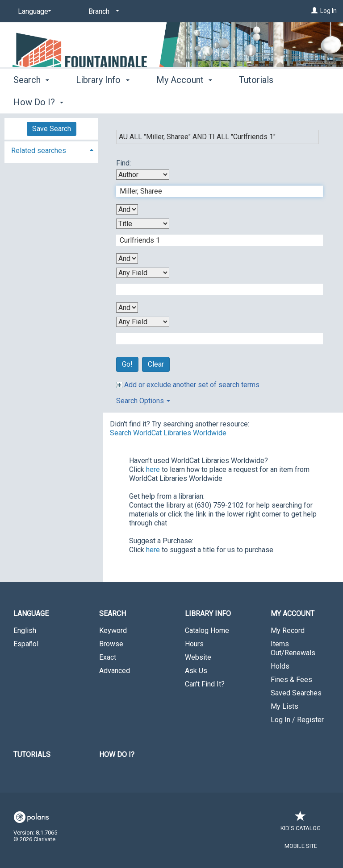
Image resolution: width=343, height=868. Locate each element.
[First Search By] (143, 175)
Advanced (115, 671)
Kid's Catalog (301, 824)
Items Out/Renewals (293, 648)
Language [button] (31, 614)
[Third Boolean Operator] (127, 308)
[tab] (51, 150)
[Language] (33, 12)
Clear (156, 364)
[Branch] (102, 12)
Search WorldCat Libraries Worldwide (168, 433)
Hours (194, 644)
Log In (328, 11)
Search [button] (31, 101)
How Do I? (117, 754)
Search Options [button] (143, 401)
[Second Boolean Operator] (127, 258)
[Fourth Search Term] (215, 339)
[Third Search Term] (215, 289)
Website (198, 657)
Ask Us (196, 671)
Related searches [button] (39, 151)
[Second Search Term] (215, 240)
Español (26, 644)
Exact (108, 657)
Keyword (113, 630)
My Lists (284, 706)
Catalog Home (207, 630)
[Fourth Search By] (143, 322)
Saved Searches (296, 693)
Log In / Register (297, 720)
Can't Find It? (205, 684)
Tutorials (32, 754)
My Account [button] (184, 101)
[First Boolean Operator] (127, 209)
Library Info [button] (102, 101)
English (25, 630)
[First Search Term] (215, 191)
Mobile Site (301, 846)
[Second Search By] (143, 224)
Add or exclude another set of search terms (188, 385)
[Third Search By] (143, 273)
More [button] (257, 102)
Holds (280, 666)
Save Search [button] (52, 129)
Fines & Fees (291, 680)
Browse (111, 644)
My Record (288, 630)
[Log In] (314, 11)
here (153, 469)
